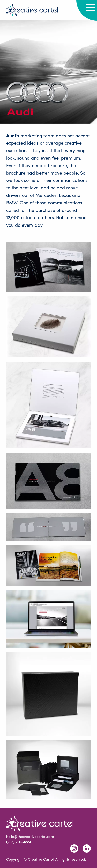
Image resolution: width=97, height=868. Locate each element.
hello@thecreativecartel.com (30, 837)
